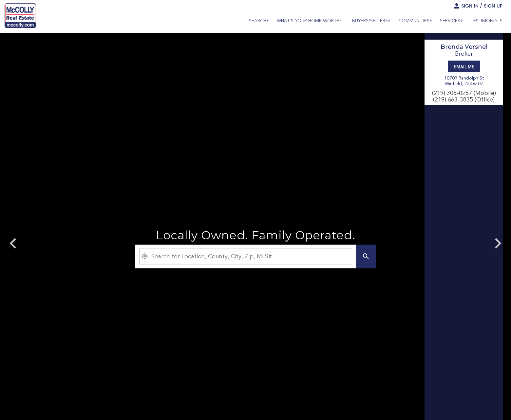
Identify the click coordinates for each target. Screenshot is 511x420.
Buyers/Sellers (370, 21)
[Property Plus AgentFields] (246, 257)
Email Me (464, 67)
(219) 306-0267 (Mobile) (464, 93)
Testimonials (487, 21)
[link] (20, 17)
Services (450, 21)
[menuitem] (258, 21)
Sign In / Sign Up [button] (482, 6)
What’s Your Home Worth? (309, 21)
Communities (414, 21)
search (258, 21)
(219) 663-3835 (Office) (464, 100)
